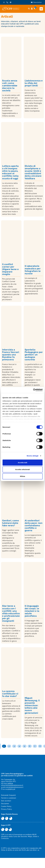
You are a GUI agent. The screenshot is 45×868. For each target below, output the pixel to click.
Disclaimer (5, 804)
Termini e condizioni (9, 798)
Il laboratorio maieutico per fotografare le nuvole (33, 270)
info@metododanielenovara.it (12, 785)
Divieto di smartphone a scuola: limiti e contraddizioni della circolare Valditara (33, 172)
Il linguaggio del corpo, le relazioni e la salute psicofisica (32, 611)
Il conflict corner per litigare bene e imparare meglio (10, 269)
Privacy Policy (6, 809)
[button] (41, 9)
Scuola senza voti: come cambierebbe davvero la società (10, 86)
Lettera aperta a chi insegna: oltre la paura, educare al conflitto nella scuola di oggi (10, 172)
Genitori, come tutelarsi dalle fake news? (11, 523)
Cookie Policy (6, 806)
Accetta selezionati (22, 469)
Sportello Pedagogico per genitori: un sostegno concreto (34, 355)
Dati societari (6, 801)
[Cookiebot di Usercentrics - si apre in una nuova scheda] (33, 390)
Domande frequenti (8, 795)
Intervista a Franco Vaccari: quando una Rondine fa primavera (11, 355)
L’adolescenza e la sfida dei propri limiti (34, 83)
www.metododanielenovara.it (12, 787)
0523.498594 (8, 783)
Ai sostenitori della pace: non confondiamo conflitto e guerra (34, 525)
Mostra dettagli (32, 456)
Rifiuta (22, 476)
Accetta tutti (22, 462)
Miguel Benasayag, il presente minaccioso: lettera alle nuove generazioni (32, 705)
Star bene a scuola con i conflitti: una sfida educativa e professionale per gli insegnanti (11, 613)
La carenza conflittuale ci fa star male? (10, 694)
